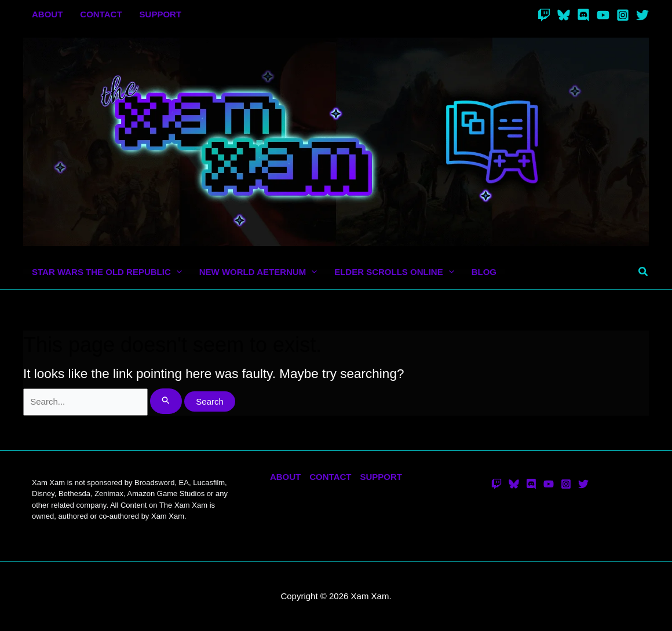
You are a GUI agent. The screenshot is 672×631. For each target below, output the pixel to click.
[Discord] (583, 15)
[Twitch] (544, 15)
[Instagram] (623, 15)
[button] (644, 272)
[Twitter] (642, 15)
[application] (176, 272)
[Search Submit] (166, 401)
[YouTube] (603, 15)
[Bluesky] (564, 15)
